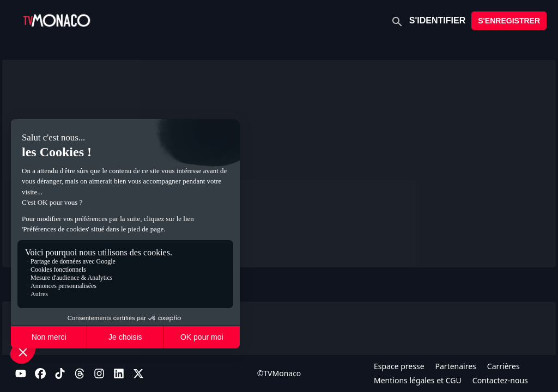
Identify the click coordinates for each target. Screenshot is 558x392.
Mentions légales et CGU (418, 380)
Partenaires (456, 366)
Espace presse (399, 366)
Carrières (504, 366)
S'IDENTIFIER (437, 20)
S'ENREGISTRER (509, 21)
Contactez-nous (500, 380)
